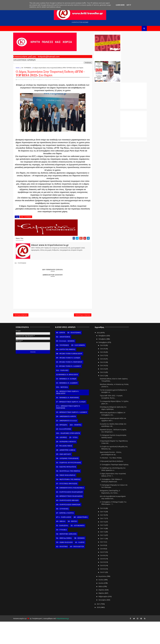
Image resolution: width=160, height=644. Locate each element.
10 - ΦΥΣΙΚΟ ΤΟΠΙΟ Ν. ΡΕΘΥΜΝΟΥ (72, 384)
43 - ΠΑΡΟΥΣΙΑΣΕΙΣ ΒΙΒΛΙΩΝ (70, 523)
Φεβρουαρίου (106, 619)
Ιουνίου (104, 605)
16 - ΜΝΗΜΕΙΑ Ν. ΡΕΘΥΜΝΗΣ (70, 420)
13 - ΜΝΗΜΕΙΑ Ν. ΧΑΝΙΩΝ (69, 401)
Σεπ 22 (106, 395)
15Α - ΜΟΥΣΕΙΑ (65, 410)
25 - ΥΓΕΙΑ (76, 460)
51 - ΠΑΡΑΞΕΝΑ (65, 548)
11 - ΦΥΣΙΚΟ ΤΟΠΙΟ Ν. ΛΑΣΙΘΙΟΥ (71, 389)
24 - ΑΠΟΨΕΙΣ (64, 460)
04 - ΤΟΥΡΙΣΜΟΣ (29, 69)
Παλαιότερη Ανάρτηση (70, 337)
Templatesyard (40, 641)
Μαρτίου (104, 615)
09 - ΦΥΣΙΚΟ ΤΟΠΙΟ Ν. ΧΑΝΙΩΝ (71, 380)
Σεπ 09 (106, 568)
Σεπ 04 (106, 584)
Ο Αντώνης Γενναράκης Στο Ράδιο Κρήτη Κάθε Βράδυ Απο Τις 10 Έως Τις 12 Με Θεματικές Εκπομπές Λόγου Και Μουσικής (95, 56)
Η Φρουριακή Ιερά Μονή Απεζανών (114, 484)
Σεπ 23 (106, 391)
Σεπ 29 (106, 371)
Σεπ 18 (106, 537)
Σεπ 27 (106, 378)
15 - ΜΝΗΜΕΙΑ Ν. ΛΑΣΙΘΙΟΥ (70, 405)
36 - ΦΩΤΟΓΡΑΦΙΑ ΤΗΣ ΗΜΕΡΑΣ (71, 502)
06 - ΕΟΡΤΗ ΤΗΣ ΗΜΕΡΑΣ (69, 372)
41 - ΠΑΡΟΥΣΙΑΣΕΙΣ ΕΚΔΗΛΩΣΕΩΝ (72, 514)
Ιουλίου (104, 602)
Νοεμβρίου (105, 358)
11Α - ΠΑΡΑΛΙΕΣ (65, 393)
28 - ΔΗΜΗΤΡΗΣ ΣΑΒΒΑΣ (69, 472)
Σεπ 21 (106, 398)
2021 (101, 626)
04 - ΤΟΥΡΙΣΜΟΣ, (58, 87)
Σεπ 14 (106, 551)
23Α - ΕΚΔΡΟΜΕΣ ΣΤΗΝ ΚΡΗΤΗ (71, 456)
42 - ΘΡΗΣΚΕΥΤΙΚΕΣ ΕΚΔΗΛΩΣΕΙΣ (72, 519)
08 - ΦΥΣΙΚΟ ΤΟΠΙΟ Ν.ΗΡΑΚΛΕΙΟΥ (72, 376)
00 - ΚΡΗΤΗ (63, 355)
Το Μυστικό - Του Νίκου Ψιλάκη (114, 480)
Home (20, 69)
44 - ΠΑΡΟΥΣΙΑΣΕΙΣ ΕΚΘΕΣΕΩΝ (71, 527)
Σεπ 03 (106, 588)
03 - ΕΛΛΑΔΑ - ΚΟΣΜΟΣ (68, 363)
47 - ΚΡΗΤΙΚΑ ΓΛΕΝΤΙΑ (68, 535)
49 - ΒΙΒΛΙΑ (64, 544)
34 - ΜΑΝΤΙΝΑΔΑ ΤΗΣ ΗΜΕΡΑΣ (71, 493)
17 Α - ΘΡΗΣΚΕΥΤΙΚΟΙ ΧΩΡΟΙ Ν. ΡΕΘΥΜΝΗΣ (71, 429)
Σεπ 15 (106, 548)
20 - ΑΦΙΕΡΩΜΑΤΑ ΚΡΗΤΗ (69, 439)
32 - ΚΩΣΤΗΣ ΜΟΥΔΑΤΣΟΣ (69, 489)
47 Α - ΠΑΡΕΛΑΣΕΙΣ (66, 540)
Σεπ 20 (106, 531)
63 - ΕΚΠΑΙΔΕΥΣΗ (80, 569)
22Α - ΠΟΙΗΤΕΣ (78, 447)
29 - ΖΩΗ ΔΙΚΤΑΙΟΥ (66, 477)
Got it (129, 5)
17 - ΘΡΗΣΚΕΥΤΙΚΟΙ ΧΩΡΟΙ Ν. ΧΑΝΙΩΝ (74, 424)
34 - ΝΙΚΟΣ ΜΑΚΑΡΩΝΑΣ (69, 498)
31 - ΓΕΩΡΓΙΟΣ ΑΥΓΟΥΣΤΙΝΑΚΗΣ (71, 485)
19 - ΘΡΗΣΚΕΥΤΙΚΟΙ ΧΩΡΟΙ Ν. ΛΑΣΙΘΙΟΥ (74, 435)
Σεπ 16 (106, 544)
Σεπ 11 (106, 561)
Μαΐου (104, 609)
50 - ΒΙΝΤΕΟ (75, 544)
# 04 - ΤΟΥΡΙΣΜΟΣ (29, 238)
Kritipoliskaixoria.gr (65, 641)
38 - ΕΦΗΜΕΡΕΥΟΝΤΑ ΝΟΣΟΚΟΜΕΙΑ (73, 510)
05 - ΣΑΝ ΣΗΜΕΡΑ (81, 368)
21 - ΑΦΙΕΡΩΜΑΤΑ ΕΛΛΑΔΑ (69, 443)
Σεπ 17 (106, 541)
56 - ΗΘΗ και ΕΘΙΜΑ (67, 561)
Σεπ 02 (106, 591)
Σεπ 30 (106, 368)
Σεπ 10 (106, 564)
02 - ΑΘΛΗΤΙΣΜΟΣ (66, 359)
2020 (101, 630)
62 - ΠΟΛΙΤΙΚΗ (65, 569)
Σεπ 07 (106, 574)
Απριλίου (105, 612)
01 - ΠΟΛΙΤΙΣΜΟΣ (77, 355)
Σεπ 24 (106, 388)
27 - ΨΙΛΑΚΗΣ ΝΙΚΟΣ (67, 468)
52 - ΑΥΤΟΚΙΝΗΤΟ (80, 548)
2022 (101, 355)
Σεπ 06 (106, 578)
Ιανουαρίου (105, 622)
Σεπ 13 (106, 554)
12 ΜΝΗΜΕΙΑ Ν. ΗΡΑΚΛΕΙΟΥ (70, 397)
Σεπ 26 (106, 381)
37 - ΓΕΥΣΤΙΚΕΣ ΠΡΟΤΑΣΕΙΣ (70, 506)
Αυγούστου (105, 599)
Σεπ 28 (106, 374)
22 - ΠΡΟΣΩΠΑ (65, 447)
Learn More (120, 5)
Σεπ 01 (106, 595)
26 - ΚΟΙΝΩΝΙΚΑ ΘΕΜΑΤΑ (69, 464)
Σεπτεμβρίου (106, 365)
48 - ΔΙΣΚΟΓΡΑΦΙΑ (83, 540)
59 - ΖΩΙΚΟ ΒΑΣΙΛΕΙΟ (67, 565)
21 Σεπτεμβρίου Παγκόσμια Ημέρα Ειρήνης (117, 487)
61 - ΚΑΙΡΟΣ (83, 565)
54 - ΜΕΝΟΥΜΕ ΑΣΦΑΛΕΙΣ (69, 556)
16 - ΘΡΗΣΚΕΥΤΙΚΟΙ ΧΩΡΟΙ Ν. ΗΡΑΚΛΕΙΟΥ (70, 415)
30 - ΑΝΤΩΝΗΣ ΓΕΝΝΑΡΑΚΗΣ (70, 481)
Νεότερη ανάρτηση (24, 337)
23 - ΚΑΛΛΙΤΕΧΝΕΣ (66, 451)
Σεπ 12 (106, 558)
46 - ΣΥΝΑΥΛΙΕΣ (65, 531)
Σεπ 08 (106, 571)
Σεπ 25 (106, 385)
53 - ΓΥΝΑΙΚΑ (64, 552)
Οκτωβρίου (105, 361)
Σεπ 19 (106, 534)
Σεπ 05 (106, 581)
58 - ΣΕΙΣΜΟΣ (82, 561)
